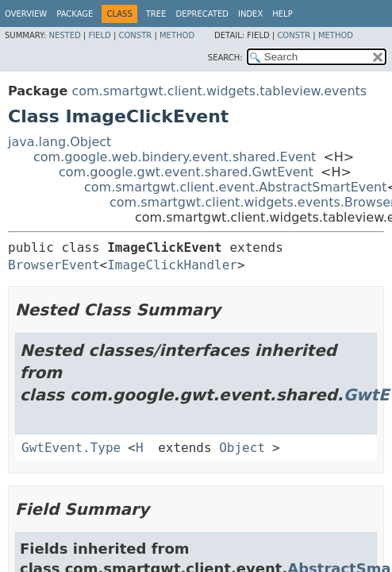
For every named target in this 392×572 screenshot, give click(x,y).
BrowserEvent (54, 265)
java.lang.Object (60, 142)
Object (242, 448)
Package (75, 14)
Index (250, 14)
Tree (156, 14)
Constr (135, 35)
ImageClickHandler (172, 265)
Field (99, 35)
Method (177, 35)
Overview (26, 14)
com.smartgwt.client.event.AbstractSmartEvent (236, 187)
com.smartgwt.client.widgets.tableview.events (219, 91)
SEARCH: (225, 58)
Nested (64, 35)
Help (282, 14)
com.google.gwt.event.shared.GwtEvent (186, 172)
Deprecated (202, 14)
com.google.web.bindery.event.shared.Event (175, 157)
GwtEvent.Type (71, 448)
